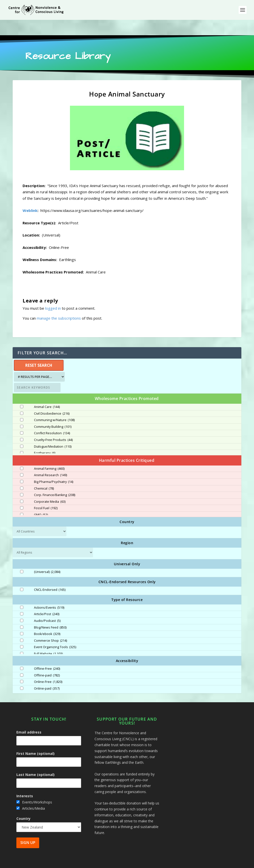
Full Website (48, 638)
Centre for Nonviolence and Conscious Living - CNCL (68, 862)
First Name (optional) (35, 738)
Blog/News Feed (50, 612)
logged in (53, 293)
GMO (41, 500)
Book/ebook (47, 619)
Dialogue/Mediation (53, 431)
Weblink (30, 195)
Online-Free (48, 667)
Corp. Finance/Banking (55, 480)
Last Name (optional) (35, 759)
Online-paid (47, 673)
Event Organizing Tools (55, 632)
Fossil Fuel (46, 493)
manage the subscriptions (59, 303)
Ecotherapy (45, 438)
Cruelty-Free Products (53, 425)
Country (23, 803)
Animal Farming (49, 453)
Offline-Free (47, 653)
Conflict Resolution (52, 418)
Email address (29, 717)
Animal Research (50, 460)
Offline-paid (47, 660)
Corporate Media (50, 486)
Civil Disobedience (52, 398)
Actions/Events (49, 592)
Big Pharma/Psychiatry (54, 467)
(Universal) (47, 557)
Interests (25, 781)
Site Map (189, 862)
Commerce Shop (50, 625)
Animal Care (47, 392)
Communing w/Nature (54, 405)
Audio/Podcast (47, 605)
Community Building (53, 411)
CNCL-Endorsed (50, 574)
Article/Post (47, 599)
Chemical (44, 473)
